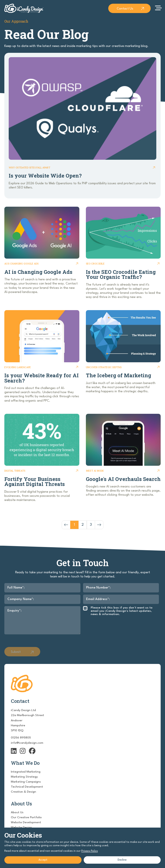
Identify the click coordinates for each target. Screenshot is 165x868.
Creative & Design (23, 792)
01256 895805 (21, 738)
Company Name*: (21, 599)
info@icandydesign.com (27, 743)
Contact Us (125, 9)
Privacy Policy (90, 851)
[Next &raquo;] (99, 525)
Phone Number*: (98, 588)
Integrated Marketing (26, 772)
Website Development (26, 822)
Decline (122, 860)
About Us (17, 812)
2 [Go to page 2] (83, 525)
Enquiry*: (14, 611)
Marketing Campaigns (26, 782)
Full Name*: (16, 588)
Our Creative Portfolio (26, 817)
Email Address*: (98, 599)
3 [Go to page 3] (91, 525)
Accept (43, 860)
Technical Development (27, 787)
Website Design (21, 827)
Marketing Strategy (24, 777)
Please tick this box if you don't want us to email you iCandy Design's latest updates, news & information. (122, 611)
